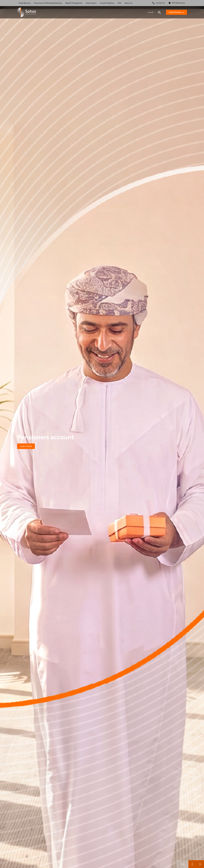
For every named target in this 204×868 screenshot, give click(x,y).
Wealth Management (74, 3)
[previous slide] (192, 864)
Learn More (26, 446)
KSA (119, 3)
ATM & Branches (177, 3)
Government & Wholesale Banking (48, 3)
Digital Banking (176, 12)
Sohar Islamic (91, 3)
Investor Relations (107, 3)
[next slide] (200, 864)
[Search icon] (159, 12)
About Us (129, 3)
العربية (151, 12)
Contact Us (159, 3)
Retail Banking (25, 3)
